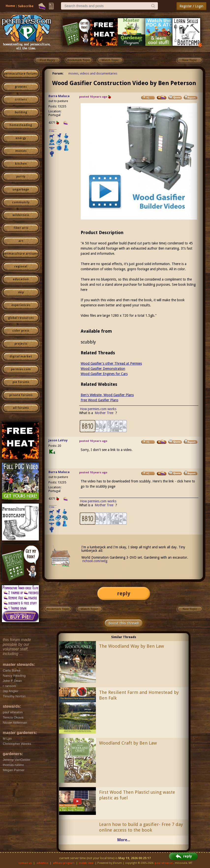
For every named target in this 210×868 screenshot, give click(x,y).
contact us (25, 863)
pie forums (21, 382)
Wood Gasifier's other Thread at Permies (111, 363)
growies (21, 87)
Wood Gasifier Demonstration (103, 369)
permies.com (21, 369)
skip (21, 292)
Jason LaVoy (58, 440)
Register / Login (191, 6)
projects (21, 344)
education (21, 279)
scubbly (88, 342)
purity (21, 177)
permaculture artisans (21, 254)
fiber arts (21, 228)
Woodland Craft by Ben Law (128, 743)
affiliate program (64, 863)
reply (124, 593)
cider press (21, 331)
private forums (21, 395)
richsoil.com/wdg (95, 561)
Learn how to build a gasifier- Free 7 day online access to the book (141, 827)
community (21, 202)
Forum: (58, 73)
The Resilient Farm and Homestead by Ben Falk (139, 695)
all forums (21, 408)
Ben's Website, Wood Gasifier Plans (107, 395)
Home (10, 6)
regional (21, 267)
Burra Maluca (59, 96)
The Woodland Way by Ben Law (132, 646)
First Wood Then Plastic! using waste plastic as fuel (137, 795)
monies (21, 151)
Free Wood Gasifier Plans (99, 400)
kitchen (21, 164)
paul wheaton (164, 863)
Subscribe (26, 6)
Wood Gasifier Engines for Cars (104, 374)
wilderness (21, 215)
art (21, 241)
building (21, 112)
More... (124, 840)
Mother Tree (105, 413)
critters (21, 100)
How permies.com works (98, 409)
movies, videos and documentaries (93, 73)
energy (21, 138)
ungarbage (21, 190)
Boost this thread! (124, 623)
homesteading (21, 125)
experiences (21, 305)
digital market (21, 357)
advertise (42, 863)
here (84, 290)
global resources (21, 318)
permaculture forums (21, 74)
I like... (53, 131)
